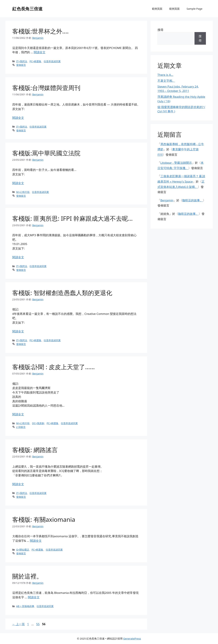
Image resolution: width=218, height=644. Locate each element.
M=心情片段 (23, 192)
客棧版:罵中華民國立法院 (46, 153)
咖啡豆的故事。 (193, 200)
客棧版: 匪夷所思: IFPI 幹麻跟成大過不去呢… (73, 218)
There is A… (165, 75)
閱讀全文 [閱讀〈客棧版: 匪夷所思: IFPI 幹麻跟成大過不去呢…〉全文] (18, 257)
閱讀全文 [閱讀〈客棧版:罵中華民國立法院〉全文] (18, 183)
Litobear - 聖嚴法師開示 (176, 163)
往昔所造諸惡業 (52, 61)
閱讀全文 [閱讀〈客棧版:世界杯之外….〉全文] (40, 52)
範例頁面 (157, 9)
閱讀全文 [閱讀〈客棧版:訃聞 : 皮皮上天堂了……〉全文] (18, 414)
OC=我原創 (38, 423)
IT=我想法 (22, 61)
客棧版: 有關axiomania (44, 519)
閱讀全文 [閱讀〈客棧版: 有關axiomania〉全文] (36, 541)
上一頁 (18, 624)
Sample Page (194, 9)
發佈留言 (21, 65)
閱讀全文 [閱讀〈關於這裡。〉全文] (34, 597)
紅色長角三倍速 (27, 9)
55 (38, 624)
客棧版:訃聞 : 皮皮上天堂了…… (54, 367)
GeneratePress (132, 638)
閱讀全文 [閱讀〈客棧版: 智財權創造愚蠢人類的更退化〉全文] (18, 331)
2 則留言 (21, 427)
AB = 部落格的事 (25, 606)
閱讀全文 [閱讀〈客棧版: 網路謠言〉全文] (18, 484)
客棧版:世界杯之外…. (40, 31)
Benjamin (167, 200)
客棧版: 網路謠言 (35, 450)
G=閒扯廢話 (23, 550)
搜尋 (160, 30)
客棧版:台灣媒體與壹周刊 (46, 88)
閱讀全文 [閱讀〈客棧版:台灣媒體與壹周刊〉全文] (18, 118)
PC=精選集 (35, 61)
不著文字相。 (166, 81)
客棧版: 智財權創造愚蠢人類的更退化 (62, 293)
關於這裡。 (27, 576)
